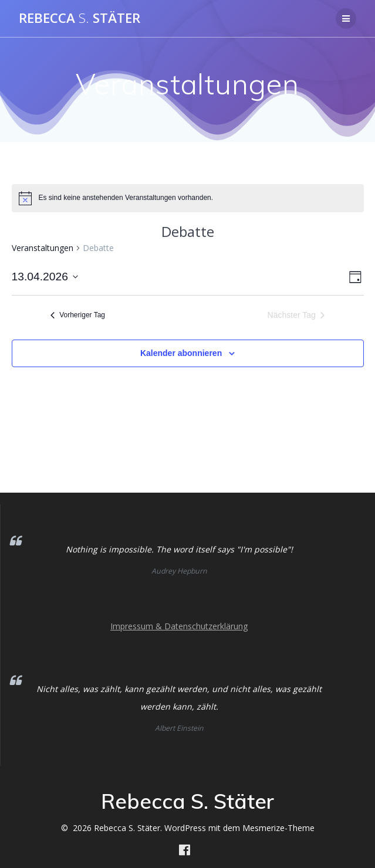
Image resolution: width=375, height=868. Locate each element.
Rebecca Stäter (80, 18)
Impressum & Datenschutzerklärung (179, 626)
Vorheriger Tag (78, 315)
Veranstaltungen (43, 248)
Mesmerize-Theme (278, 828)
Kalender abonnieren (181, 353)
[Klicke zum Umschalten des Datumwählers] (45, 277)
